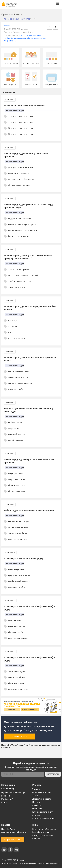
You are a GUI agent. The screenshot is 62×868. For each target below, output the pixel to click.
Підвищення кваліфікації (13, 793)
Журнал (36, 789)
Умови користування (27, 863)
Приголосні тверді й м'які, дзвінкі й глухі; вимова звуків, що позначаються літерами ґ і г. (25, 38)
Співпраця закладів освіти (14, 832)
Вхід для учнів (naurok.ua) (44, 829)
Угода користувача (10, 863)
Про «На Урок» (8, 829)
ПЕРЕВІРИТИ (53, 774)
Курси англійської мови (44, 818)
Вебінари (6, 796)
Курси (4, 802)
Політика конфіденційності (48, 863)
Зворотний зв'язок (13, 840)
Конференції (7, 799)
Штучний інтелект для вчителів (43, 814)
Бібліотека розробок (42, 792)
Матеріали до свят (41, 832)
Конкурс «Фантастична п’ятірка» (43, 837)
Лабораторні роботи (42, 799)
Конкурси (37, 805)
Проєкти (36, 802)
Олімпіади (37, 809)
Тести (35, 796)
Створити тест (19, 736)
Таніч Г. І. (8, 26)
